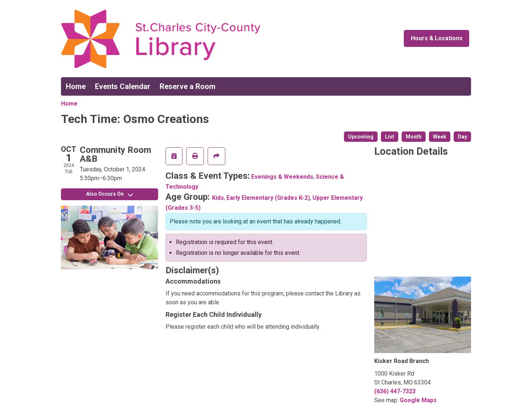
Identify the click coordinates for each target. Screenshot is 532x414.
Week (440, 137)
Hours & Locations (437, 38)
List (390, 137)
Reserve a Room (187, 86)
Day (462, 137)
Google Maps (418, 400)
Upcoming (361, 137)
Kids (218, 198)
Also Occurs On (110, 194)
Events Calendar (123, 86)
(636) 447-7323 (395, 391)
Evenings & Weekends (282, 177)
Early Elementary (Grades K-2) (268, 198)
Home (76, 86)
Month (414, 137)
